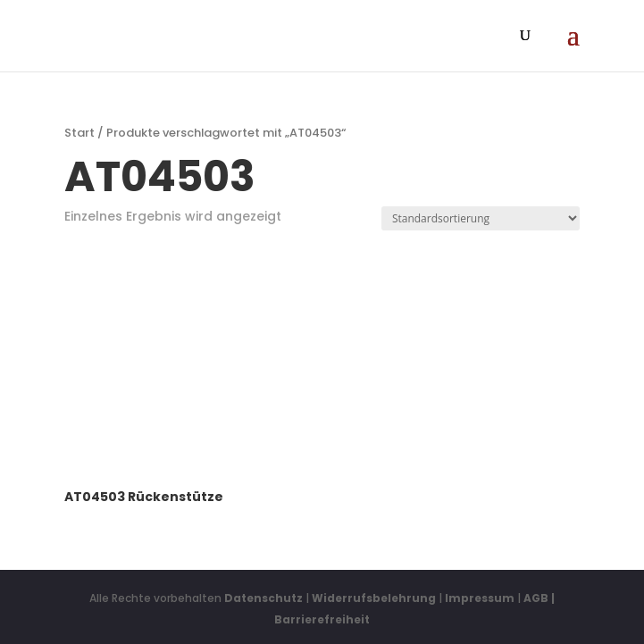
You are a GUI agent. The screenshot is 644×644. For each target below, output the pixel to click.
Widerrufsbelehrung (375, 598)
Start (79, 133)
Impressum (480, 598)
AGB (536, 598)
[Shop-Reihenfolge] (481, 218)
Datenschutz (263, 598)
